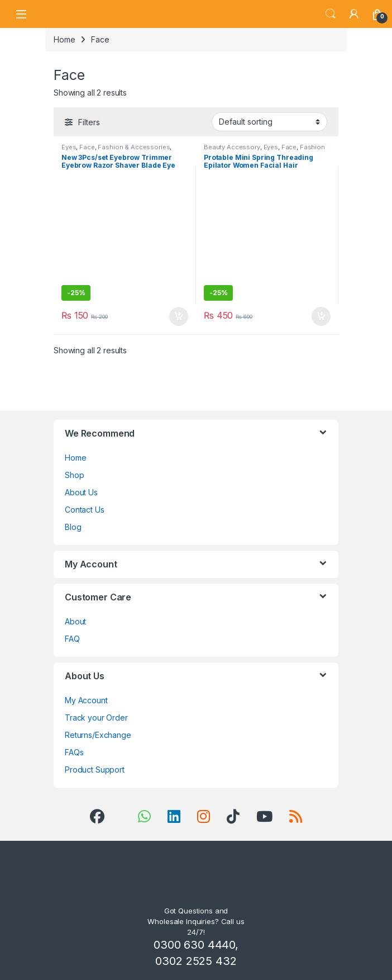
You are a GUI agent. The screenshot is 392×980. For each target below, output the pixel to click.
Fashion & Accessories (134, 147)
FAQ (72, 639)
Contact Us (85, 510)
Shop (74, 475)
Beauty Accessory (232, 147)
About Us (81, 492)
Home (64, 39)
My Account (86, 700)
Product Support (95, 770)
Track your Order (96, 718)
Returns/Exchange (98, 735)
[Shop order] (269, 122)
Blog (73, 527)
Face (87, 147)
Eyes (69, 147)
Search (331, 14)
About (75, 621)
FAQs (74, 752)
